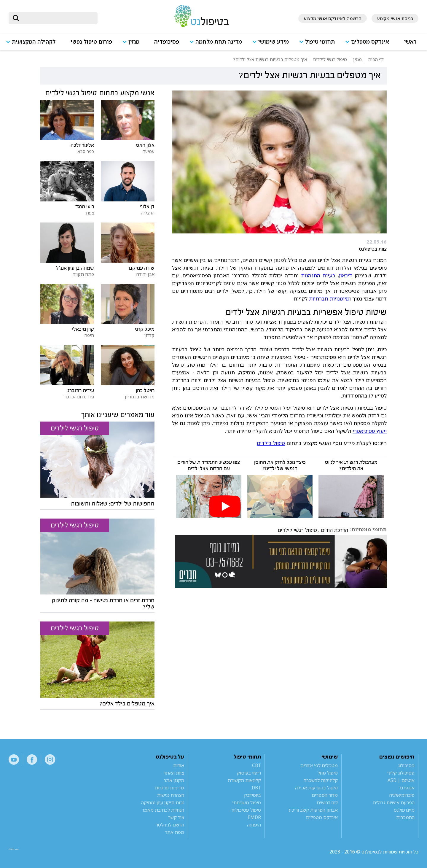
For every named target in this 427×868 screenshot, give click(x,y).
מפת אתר (175, 832)
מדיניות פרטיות (169, 788)
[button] (369, 44)
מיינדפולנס (404, 810)
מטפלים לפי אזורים (319, 765)
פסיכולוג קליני (401, 773)
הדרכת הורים (334, 530)
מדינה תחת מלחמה (219, 42)
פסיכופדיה (167, 42)
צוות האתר (174, 773)
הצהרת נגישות (171, 795)
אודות (179, 765)
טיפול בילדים (271, 443)
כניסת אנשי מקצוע (395, 18)
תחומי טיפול (320, 42)
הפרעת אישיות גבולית (394, 802)
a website (28, 852)
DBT (256, 788)
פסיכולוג (406, 765)
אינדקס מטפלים (370, 42)
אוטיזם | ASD (401, 780)
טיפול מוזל (328, 773)
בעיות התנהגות (318, 275)
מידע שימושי (274, 42)
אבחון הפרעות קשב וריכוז (313, 810)
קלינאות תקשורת (244, 780)
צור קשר (176, 817)
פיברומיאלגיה (402, 795)
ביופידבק (252, 795)
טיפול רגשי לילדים (297, 530)
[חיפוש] (57, 18)
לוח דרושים (327, 802)
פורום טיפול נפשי (91, 42)
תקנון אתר (174, 780)
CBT (256, 765)
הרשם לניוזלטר (170, 825)
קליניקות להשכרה (321, 780)
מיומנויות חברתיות (329, 298)
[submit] (16, 18)
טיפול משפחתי (247, 802)
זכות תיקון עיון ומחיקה (163, 802)
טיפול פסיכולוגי (246, 810)
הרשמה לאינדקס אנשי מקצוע (333, 18)
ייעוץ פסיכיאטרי (370, 431)
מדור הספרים (325, 795)
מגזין (134, 42)
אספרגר (407, 788)
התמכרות (405, 817)
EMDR (254, 817)
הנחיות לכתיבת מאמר (163, 810)
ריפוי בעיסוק (249, 773)
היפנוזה (254, 825)
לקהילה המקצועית (34, 42)
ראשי (410, 42)
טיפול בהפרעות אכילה (316, 788)
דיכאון (345, 275)
